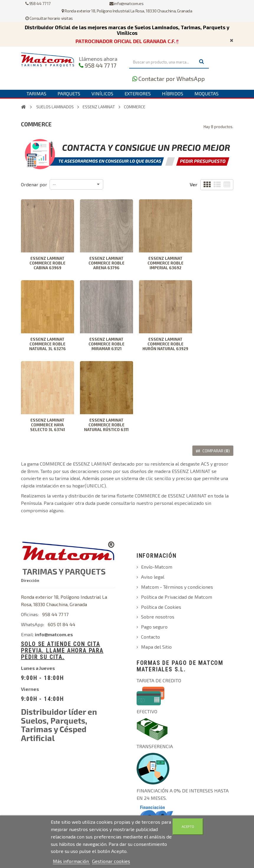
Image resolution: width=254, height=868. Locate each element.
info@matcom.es (127, 3)
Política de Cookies (161, 607)
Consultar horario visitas (49, 18)
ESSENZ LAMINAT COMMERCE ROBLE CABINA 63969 (47, 263)
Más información (71, 861)
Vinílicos (102, 93)
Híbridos (173, 93)
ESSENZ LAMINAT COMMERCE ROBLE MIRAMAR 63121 (106, 344)
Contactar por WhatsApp (172, 79)
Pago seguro (154, 627)
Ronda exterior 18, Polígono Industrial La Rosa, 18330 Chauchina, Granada (127, 11)
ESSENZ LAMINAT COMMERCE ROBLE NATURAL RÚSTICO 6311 (106, 425)
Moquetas (207, 93)
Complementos (45, 101)
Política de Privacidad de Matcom (177, 597)
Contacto (150, 637)
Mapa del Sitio (156, 647)
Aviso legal (153, 577)
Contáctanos (91, 101)
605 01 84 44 (62, 624)
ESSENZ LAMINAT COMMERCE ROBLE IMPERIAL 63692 (165, 263)
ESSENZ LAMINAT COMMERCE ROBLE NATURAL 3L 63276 (47, 344)
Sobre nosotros (158, 617)
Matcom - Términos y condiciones (177, 587)
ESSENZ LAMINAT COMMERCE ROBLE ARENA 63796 (106, 263)
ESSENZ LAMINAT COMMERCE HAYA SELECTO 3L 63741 (47, 425)
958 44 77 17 (100, 65)
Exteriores (138, 93)
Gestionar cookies (111, 861)
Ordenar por (34, 184)
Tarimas (36, 93)
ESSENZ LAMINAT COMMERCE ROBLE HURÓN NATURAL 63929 (165, 344)
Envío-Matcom (157, 567)
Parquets (69, 93)
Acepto (188, 827)
